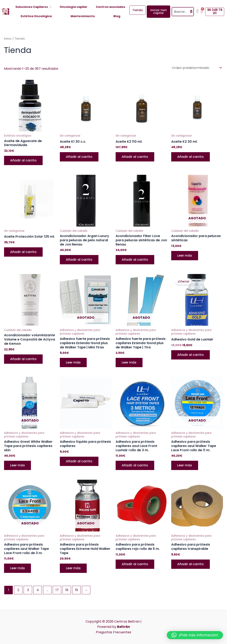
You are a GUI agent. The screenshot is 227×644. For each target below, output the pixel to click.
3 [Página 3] (28, 590)
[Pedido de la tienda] (197, 68)
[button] (195, 635)
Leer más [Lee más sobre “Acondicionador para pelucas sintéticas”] (185, 256)
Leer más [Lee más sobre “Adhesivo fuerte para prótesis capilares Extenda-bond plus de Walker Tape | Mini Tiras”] (73, 362)
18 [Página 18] (67, 590)
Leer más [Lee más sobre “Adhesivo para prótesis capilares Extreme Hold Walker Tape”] (73, 568)
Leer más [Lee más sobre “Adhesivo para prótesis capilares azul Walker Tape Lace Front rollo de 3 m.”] (17, 568)
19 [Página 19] (76, 590)
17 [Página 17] (57, 590)
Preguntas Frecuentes (113, 632)
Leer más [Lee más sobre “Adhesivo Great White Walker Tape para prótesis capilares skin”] (17, 465)
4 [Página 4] (38, 590)
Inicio (8, 39)
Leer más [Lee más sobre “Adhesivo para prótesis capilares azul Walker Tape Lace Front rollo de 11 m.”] (185, 465)
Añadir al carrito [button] (23, 160)
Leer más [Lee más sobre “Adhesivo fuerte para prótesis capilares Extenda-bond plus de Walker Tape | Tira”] (129, 362)
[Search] (191, 12)
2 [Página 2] (18, 590)
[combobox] (181, 12)
